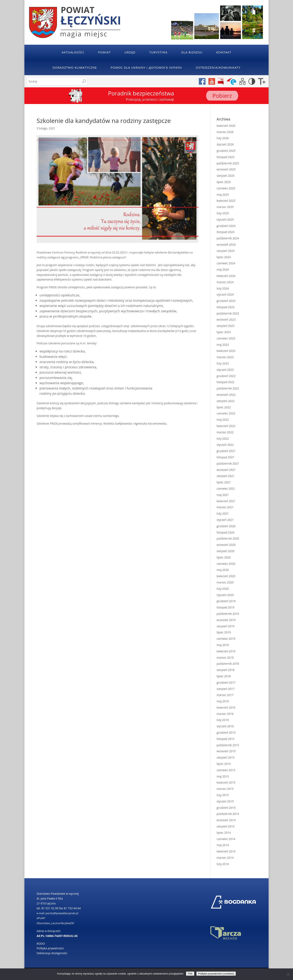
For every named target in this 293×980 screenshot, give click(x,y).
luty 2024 (223, 288)
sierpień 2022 (226, 401)
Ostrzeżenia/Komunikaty (218, 67)
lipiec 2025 (224, 182)
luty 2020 (223, 589)
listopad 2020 (226, 532)
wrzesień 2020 (226, 545)
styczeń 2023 (225, 370)
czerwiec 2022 (226, 413)
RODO (41, 944)
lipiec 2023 (224, 332)
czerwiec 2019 (226, 639)
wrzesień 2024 (226, 244)
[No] (288, 974)
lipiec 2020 (224, 557)
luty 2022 (223, 439)
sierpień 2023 (226, 326)
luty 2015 (223, 795)
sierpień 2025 (226, 176)
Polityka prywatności (50, 948)
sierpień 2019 (226, 626)
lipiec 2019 (224, 632)
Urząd (130, 52)
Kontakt (224, 52)
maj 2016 (223, 701)
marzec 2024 (225, 282)
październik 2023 (228, 313)
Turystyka (158, 52)
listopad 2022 (226, 382)
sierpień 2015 (226, 757)
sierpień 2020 (226, 551)
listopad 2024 (226, 232)
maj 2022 (223, 420)
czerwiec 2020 (226, 564)
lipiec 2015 (224, 764)
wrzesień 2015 (226, 751)
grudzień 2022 (226, 376)
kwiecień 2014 (226, 851)
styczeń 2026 (225, 144)
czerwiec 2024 (226, 263)
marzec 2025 (225, 207)
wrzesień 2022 (226, 395)
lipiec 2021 (224, 482)
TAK (190, 974)
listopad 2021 (226, 457)
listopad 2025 (226, 157)
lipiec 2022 (224, 407)
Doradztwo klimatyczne (75, 67)
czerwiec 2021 (226, 488)
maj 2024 (223, 269)
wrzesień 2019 (226, 620)
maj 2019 (223, 645)
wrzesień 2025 (226, 169)
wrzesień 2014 (226, 820)
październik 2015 (228, 745)
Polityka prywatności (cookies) (216, 974)
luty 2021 (223, 513)
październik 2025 (228, 163)
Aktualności (73, 52)
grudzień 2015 (226, 732)
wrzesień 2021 (226, 470)
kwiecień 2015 (226, 782)
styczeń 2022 (225, 445)
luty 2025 (223, 213)
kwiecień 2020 (226, 576)
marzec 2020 (225, 582)
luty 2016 (223, 720)
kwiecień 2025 (226, 201)
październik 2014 (228, 814)
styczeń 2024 (225, 294)
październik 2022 (228, 388)
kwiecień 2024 (226, 276)
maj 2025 (223, 195)
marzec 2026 (225, 132)
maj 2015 (223, 776)
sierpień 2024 (226, 251)
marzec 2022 (225, 432)
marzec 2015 (225, 789)
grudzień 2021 (226, 451)
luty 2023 (223, 363)
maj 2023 (223, 345)
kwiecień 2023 (226, 351)
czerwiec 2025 (226, 188)
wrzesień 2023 (226, 319)
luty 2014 (223, 864)
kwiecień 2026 (226, 126)
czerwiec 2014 (226, 839)
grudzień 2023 (226, 301)
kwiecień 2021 (226, 501)
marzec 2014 (225, 858)
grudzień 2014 (226, 808)
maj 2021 (223, 495)
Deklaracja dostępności (52, 953)
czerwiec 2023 (226, 338)
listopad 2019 (226, 607)
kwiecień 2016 (226, 707)
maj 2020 (223, 570)
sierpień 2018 (226, 670)
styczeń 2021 (225, 520)
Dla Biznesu (192, 52)
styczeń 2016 (225, 726)
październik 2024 (228, 238)
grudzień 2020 (226, 526)
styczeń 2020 (225, 595)
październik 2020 (228, 538)
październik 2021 (228, 463)
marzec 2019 (225, 657)
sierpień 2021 (226, 476)
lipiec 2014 (224, 833)
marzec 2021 (225, 507)
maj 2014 (223, 845)
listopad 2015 (226, 739)
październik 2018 (228, 664)
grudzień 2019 (226, 601)
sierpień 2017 (226, 689)
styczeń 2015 (225, 801)
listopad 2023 (226, 307)
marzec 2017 (225, 695)
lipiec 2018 (224, 676)
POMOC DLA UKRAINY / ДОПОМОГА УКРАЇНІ (146, 67)
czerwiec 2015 (226, 770)
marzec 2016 (225, 714)
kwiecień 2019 (226, 651)
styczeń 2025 (225, 220)
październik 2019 (228, 614)
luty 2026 (223, 138)
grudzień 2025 (226, 151)
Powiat (104, 52)
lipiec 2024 (224, 257)
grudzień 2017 (226, 682)
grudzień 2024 (226, 226)
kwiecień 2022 (226, 426)
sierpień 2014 (226, 826)
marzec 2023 (225, 357)
